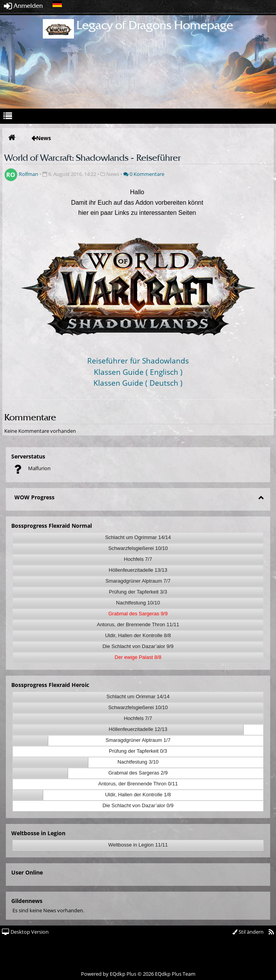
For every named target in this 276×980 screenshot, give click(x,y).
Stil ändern (248, 932)
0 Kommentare (144, 174)
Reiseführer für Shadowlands (138, 361)
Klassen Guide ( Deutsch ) (138, 383)
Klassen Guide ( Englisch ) (138, 372)
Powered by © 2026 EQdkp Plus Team (138, 974)
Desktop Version (25, 932)
